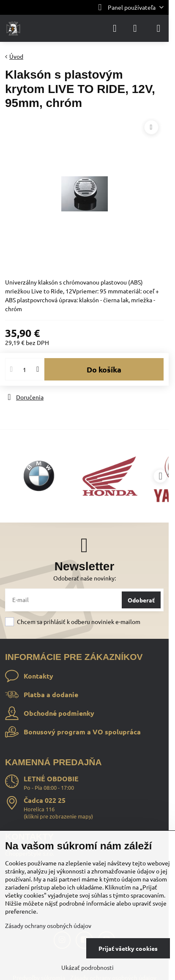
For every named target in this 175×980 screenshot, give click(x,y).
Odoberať (141, 600)
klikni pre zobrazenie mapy (58, 816)
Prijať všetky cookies (128, 948)
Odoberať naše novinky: (85, 578)
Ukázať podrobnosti (87, 967)
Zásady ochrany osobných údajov (48, 925)
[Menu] (159, 28)
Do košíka (104, 369)
